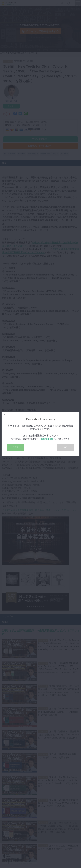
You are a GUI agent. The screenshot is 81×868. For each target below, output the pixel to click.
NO (65, 447)
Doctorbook (47, 439)
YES (16, 447)
